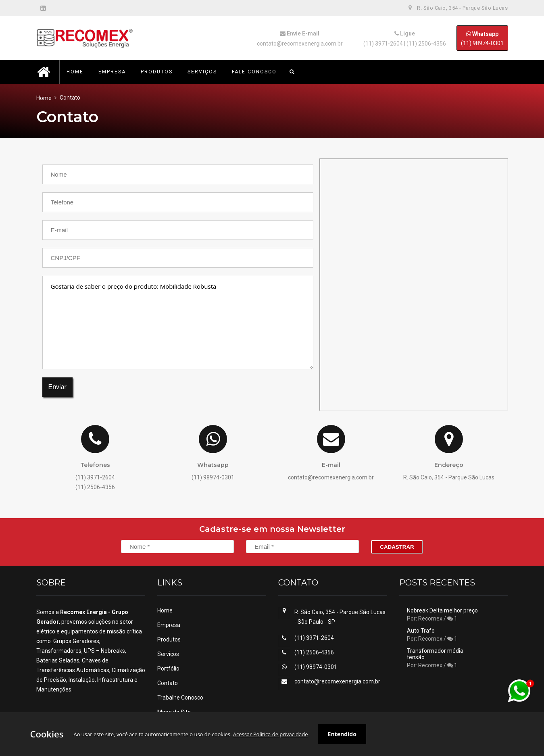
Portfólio (168, 669)
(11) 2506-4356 (426, 44)
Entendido (342, 734)
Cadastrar (397, 547)
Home (44, 98)
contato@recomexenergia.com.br (300, 44)
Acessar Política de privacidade (271, 734)
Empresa (169, 625)
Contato (168, 683)
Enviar (57, 387)
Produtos (169, 639)
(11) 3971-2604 (383, 44)
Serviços (168, 654)
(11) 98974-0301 (482, 38)
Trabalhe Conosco (180, 698)
